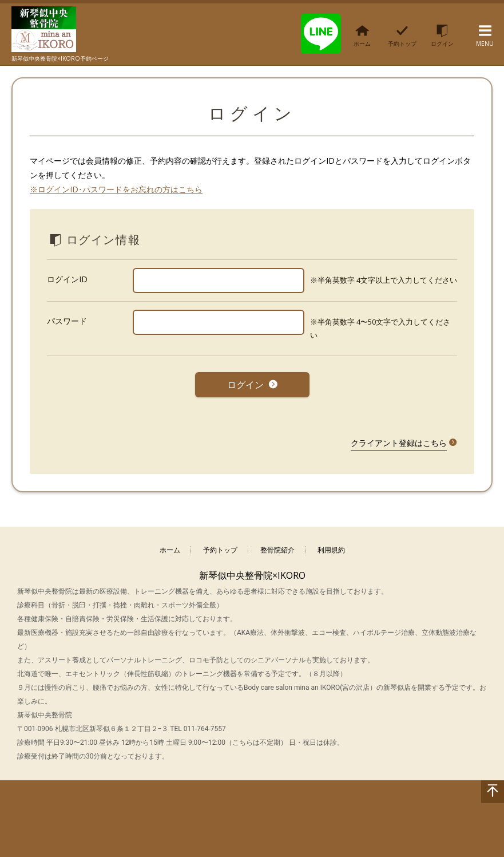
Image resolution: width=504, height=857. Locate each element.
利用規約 (331, 546)
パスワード (67, 321)
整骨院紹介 (277, 546)
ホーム (170, 546)
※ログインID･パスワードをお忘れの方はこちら (116, 189)
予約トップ (220, 546)
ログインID (67, 279)
